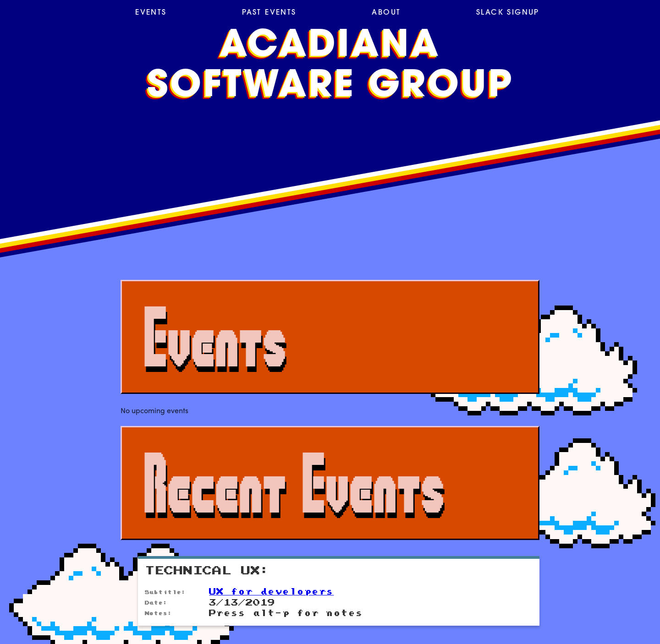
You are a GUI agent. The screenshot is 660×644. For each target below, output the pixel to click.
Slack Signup (508, 13)
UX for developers (271, 592)
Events (151, 13)
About (386, 13)
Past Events (269, 13)
